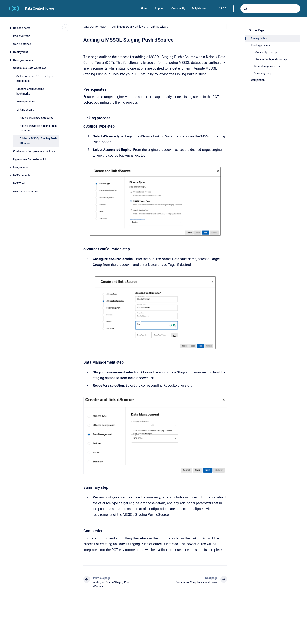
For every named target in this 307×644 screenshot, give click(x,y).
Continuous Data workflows (30, 68)
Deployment (20, 52)
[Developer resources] (11, 191)
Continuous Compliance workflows (34, 151)
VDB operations (26, 101)
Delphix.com (200, 8)
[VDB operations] (14, 102)
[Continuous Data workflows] (11, 68)
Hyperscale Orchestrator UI (30, 159)
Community (178, 8)
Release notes (22, 28)
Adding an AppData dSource (36, 118)
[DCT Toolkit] (11, 184)
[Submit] (245, 9)
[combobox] (270, 9)
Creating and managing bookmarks (30, 91)
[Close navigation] (66, 28)
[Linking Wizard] (14, 110)
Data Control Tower (40, 8)
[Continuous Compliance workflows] (11, 151)
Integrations (20, 167)
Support (160, 8)
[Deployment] (11, 52)
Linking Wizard (25, 110)
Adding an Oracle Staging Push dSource (38, 128)
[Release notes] (11, 28)
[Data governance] (11, 60)
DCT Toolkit (20, 183)
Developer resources (26, 192)
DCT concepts (22, 175)
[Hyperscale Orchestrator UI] (11, 159)
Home (145, 8)
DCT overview (22, 36)
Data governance (23, 60)
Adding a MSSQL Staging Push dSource (38, 141)
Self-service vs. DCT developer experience (35, 78)
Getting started (22, 44)
